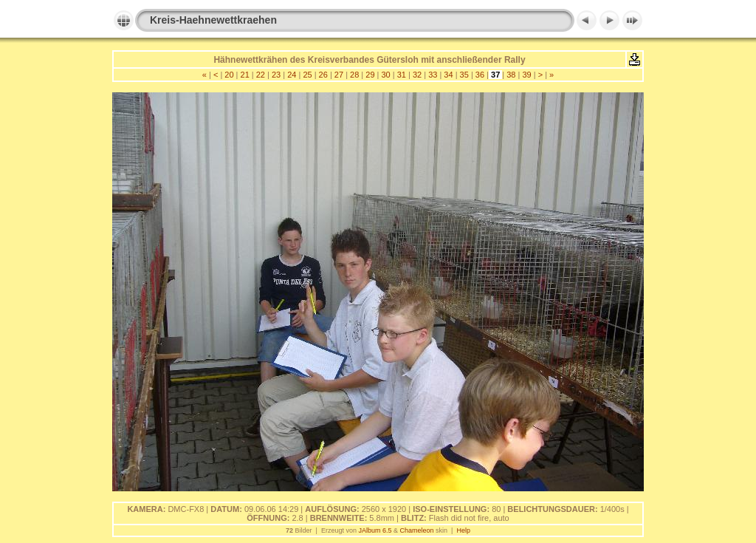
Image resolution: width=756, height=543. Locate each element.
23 (276, 75)
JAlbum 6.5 (375, 530)
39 (526, 75)
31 (402, 75)
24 (292, 75)
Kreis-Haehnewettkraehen (213, 20)
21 (244, 75)
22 (261, 75)
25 (307, 75)
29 (370, 75)
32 (417, 75)
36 (480, 75)
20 (229, 75)
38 (511, 75)
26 (323, 75)
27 (339, 75)
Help (463, 530)
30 (385, 75)
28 (354, 75)
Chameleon (417, 530)
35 (464, 75)
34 (448, 75)
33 (433, 75)
